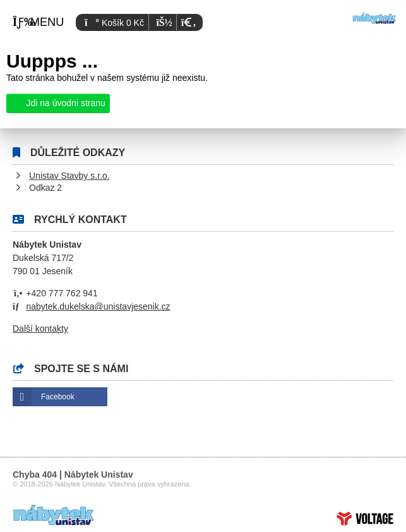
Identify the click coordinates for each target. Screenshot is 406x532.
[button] (187, 22)
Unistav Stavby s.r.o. (69, 176)
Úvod (374, 18)
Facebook (58, 397)
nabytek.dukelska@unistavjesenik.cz (98, 306)
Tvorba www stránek (365, 519)
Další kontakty (40, 329)
